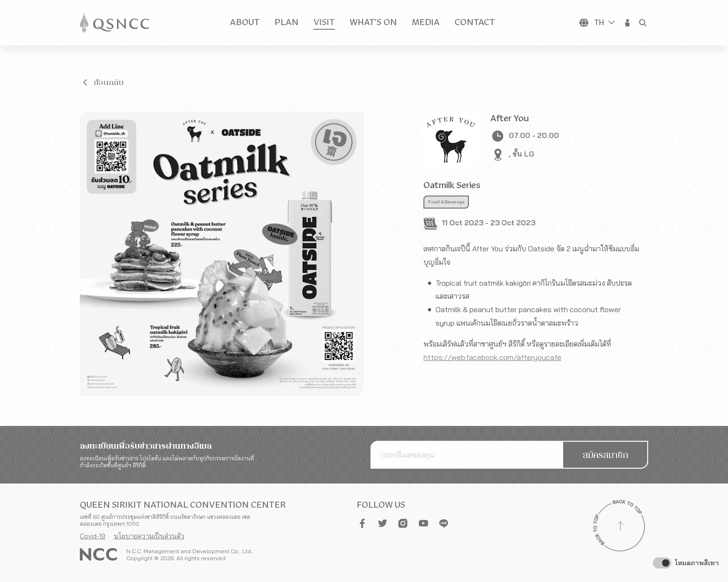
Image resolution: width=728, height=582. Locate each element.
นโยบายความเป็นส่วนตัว (149, 536)
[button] (628, 23)
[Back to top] (620, 527)
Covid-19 (93, 536)
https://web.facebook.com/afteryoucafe (492, 357)
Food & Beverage (446, 202)
